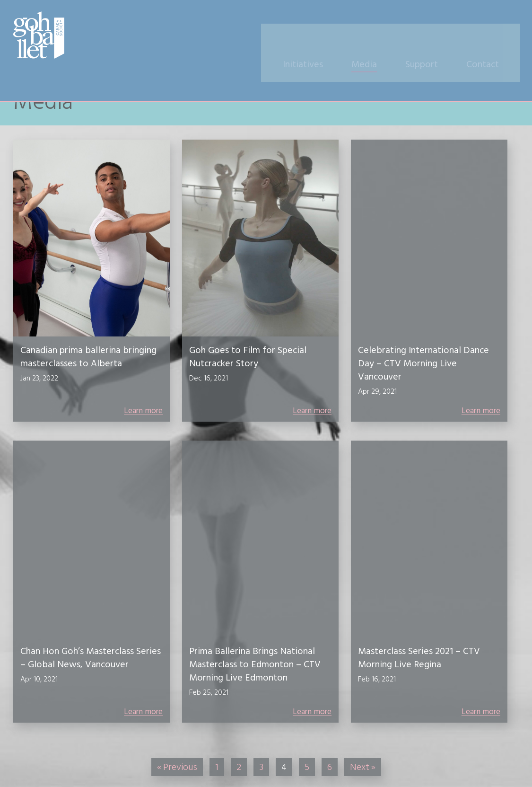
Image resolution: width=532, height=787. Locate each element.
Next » (363, 767)
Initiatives (315, 36)
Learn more (143, 411)
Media (376, 36)
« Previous (177, 767)
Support (433, 36)
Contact (494, 36)
